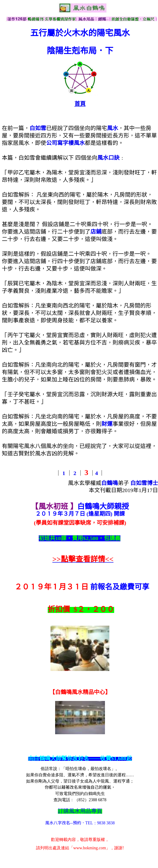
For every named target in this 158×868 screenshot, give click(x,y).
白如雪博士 (144, 483)
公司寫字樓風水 (66, 143)
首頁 (80, 104)
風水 (113, 128)
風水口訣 (108, 158)
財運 (107, 424)
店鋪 (96, 232)
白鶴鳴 (110, 483)
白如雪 (38, 128)
